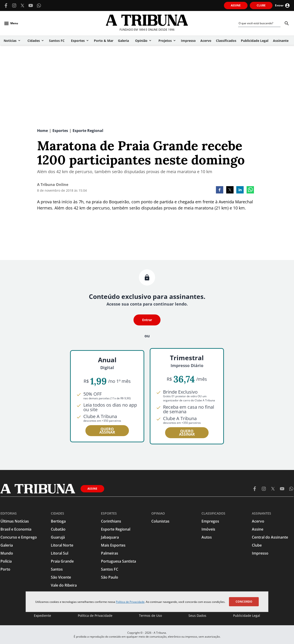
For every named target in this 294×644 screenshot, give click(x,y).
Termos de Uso (150, 616)
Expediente (42, 616)
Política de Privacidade (130, 602)
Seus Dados (197, 616)
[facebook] (220, 190)
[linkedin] (240, 190)
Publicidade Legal (247, 616)
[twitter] (230, 190)
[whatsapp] (250, 190)
